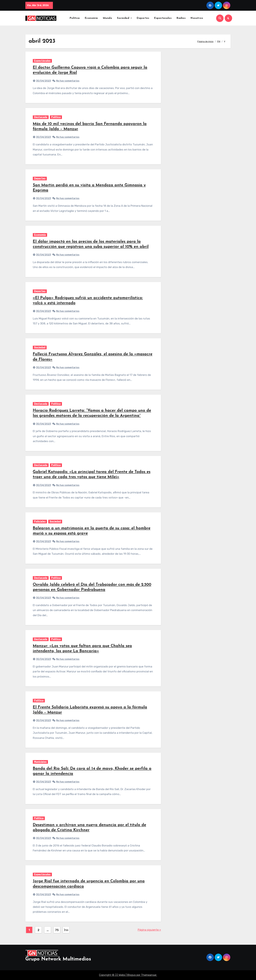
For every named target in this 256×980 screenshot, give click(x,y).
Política (75, 18)
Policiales (40, 521)
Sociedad (124, 18)
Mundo (107, 18)
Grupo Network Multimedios (58, 959)
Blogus (131, 975)
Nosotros (197, 18)
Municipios (40, 762)
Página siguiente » (149, 930)
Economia (91, 18)
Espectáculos (42, 61)
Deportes (143, 18)
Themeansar (149, 975)
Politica (56, 117)
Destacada (41, 117)
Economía (40, 235)
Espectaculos (163, 18)
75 (57, 930)
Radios (181, 18)
